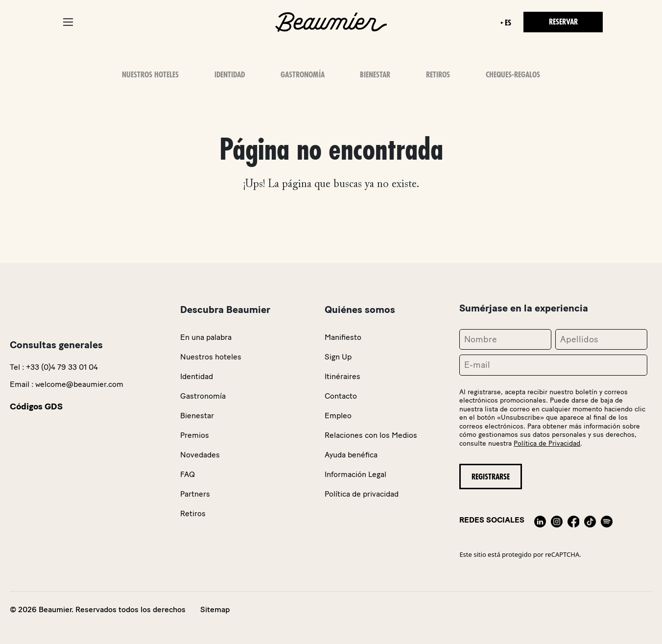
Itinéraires (343, 376)
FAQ (188, 474)
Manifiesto (343, 337)
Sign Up (338, 357)
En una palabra (206, 337)
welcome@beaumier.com (79, 384)
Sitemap (215, 609)
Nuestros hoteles (211, 357)
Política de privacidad (362, 494)
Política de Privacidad (547, 443)
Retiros (438, 75)
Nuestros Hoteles (150, 75)
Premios (195, 435)
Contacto (341, 396)
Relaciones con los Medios (371, 435)
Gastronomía (303, 75)
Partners (195, 494)
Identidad (230, 75)
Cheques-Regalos (513, 75)
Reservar (563, 22)
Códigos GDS (36, 406)
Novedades (200, 455)
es (508, 23)
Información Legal (355, 474)
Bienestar (375, 75)
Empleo (338, 416)
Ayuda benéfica (351, 455)
